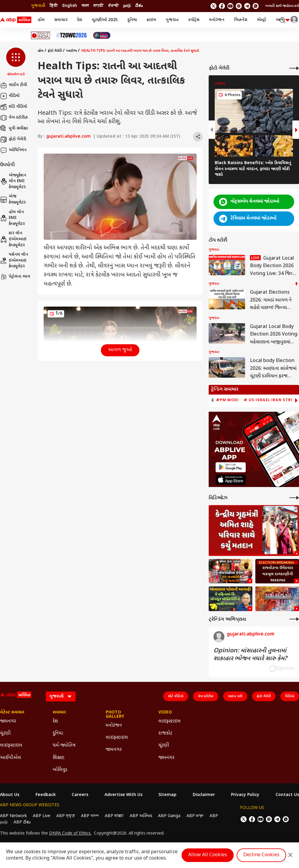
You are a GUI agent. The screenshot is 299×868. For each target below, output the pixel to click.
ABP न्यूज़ (66, 816)
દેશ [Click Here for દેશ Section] (55, 721)
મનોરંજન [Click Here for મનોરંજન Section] (114, 726)
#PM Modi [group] (227, 400)
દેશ (80, 20)
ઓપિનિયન (13, 150)
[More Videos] (294, 498)
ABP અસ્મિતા (141, 816)
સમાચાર (61, 20)
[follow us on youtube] (230, 6)
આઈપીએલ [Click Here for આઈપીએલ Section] (11, 758)
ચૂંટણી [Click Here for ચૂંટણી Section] (5, 734)
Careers (80, 795)
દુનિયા (132, 20)
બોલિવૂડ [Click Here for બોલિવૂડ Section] (60, 770)
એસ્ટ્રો (262, 20)
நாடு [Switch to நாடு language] (127, 6)
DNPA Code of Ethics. (70, 834)
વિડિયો (290, 696)
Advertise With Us (123, 795)
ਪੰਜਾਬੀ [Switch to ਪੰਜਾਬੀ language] (113, 6)
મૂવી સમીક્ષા (14, 129)
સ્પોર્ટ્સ (194, 20)
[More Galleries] (294, 68)
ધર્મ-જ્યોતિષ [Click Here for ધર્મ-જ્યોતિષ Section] (64, 746)
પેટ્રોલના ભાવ (15, 277)
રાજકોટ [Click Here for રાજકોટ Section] (165, 734)
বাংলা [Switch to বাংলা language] (85, 6)
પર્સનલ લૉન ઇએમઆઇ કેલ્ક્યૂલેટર (14, 261)
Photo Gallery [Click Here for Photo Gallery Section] (115, 715)
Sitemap (167, 795)
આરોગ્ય (72, 51)
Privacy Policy (245, 795)
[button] (16, 62)
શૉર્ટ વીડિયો (14, 107)
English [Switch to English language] (70, 6)
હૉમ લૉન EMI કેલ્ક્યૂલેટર (12, 218)
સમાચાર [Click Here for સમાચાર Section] (59, 713)
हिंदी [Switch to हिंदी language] (54, 6)
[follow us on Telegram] (247, 6)
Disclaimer (204, 795)
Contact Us (287, 795)
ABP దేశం (22, 822)
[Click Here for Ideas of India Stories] (40, 35)
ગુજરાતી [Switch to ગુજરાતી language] (38, 6)
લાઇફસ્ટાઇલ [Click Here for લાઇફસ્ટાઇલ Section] (11, 746)
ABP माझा (114, 816)
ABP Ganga (169, 816)
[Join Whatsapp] (256, 6)
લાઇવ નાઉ (235, 696)
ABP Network (13, 816)
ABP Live (42, 816)
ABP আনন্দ (90, 816)
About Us (10, 795)
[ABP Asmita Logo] (16, 20)
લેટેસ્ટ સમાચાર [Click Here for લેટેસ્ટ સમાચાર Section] (12, 713)
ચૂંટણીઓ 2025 (105, 20)
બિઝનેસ (241, 20)
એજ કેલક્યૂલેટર (13, 200)
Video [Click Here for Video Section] (165, 713)
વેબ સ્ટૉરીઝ (14, 118)
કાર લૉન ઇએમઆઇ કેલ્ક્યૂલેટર (13, 239)
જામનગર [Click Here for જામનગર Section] (8, 721)
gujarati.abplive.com (69, 137)
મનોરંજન (217, 20)
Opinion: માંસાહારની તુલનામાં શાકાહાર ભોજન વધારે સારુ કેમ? (250, 655)
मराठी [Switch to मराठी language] (98, 6)
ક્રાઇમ (151, 20)
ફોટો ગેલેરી (13, 139)
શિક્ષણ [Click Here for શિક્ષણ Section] (59, 758)
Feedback (46, 795)
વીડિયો (10, 96)
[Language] (61, 696)
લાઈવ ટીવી (14, 85)
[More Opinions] (294, 619)
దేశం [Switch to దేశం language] (139, 6)
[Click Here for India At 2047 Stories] (102, 35)
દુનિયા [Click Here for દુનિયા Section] (58, 734)
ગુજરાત (172, 20)
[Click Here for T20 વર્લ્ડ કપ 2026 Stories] (71, 35)
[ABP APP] (231, 467)
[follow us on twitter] (213, 6)
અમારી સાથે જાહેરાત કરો (282, 6)
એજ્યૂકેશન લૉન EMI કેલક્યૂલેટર (13, 181)
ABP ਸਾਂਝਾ (195, 816)
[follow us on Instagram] (239, 6)
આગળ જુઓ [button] (120, 350)
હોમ (41, 20)
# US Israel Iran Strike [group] (271, 400)
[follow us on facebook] (222, 6)
